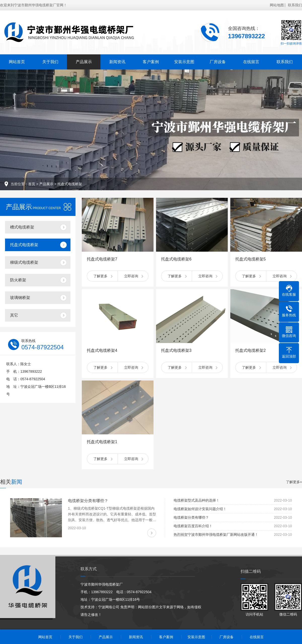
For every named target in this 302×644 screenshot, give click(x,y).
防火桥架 (18, 280)
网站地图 (277, 5)
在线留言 (251, 62)
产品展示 (84, 62)
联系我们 (295, 5)
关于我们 (50, 62)
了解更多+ (294, 482)
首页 (32, 184)
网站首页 (17, 62)
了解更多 (100, 276)
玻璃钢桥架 (20, 298)
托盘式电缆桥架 (70, 184)
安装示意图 (184, 62)
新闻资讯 (117, 62)
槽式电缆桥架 (22, 227)
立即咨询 (131, 276)
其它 (14, 315)
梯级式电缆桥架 (24, 262)
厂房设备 (218, 62)
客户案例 (151, 62)
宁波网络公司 (109, 607)
